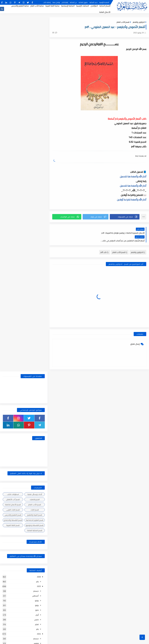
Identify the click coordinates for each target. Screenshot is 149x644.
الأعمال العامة (105, 12)
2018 (39, 594)
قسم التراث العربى (13, 156)
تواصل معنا (56, 2)
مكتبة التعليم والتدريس (20, 6)
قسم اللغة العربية (13, 171)
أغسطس (35, 242)
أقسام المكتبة (105, 6)
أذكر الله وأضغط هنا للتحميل (133, 177)
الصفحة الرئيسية (104, 2)
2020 (39, 470)
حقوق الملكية (83, 2)
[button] (125, 217)
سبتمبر (36, 299)
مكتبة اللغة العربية (52, 6)
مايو (37, 256)
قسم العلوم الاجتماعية (35, 166)
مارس (36, 265)
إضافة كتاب (47, 2)
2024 (39, 280)
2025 (39, 232)
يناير (37, 227)
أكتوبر (37, 294)
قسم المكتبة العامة (35, 176)
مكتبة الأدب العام (37, 6)
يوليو (37, 246)
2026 (39, 223)
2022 (39, 380)
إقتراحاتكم (65, 2)
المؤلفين (94, 6)
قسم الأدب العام (123, 22)
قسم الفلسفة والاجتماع (13, 166)
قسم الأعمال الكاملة (13, 150)
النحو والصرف (35, 145)
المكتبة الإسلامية (68, 6)
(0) (55, 32)
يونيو (37, 251)
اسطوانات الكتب (13, 140)
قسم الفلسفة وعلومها (35, 171)
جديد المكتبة (94, 2)
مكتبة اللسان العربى (116, 640)
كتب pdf (105, 244)
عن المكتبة (73, 2)
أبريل (37, 261)
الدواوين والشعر (139, 22)
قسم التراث (35, 156)
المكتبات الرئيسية (83, 6)
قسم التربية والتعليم (35, 161)
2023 (39, 342)
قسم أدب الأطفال (13, 145)
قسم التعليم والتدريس (13, 161)
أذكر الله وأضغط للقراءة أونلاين (132, 200)
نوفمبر (36, 289)
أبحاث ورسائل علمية (35, 140)
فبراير (37, 270)
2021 (39, 418)
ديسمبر (36, 237)
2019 (39, 532)
